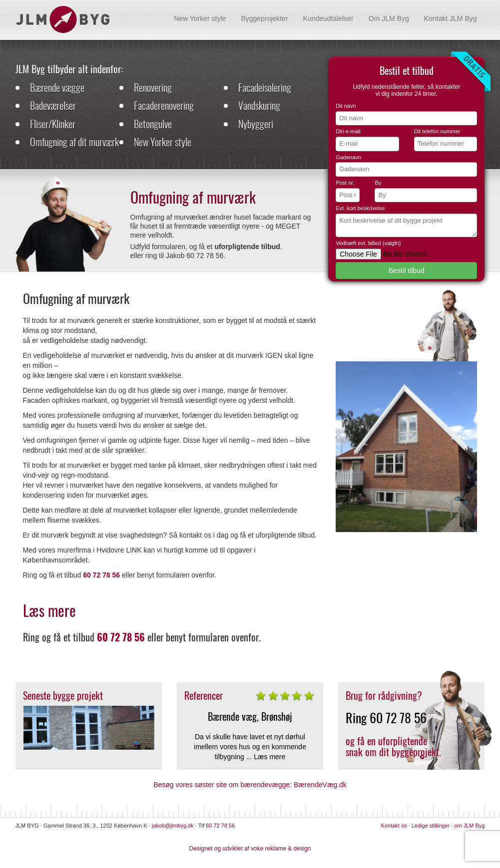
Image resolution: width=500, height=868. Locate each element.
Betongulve (153, 124)
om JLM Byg (469, 826)
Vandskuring (259, 105)
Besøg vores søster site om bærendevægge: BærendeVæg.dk (250, 785)
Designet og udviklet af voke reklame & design (250, 849)
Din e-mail (348, 131)
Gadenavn (348, 157)
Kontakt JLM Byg (451, 18)
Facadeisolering (265, 87)
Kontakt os (394, 826)
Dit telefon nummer (437, 131)
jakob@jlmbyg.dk (173, 826)
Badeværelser (53, 105)
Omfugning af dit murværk (74, 142)
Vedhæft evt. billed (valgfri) (368, 243)
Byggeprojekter (264, 18)
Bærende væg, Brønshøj (250, 716)
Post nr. (345, 183)
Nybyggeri (256, 124)
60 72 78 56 (398, 718)
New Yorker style (200, 18)
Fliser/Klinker (53, 124)
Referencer (204, 695)
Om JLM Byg (389, 18)
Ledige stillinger (431, 826)
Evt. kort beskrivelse (360, 208)
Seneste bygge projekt (63, 695)
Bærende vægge (57, 87)
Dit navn (346, 106)
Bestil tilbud (407, 271)
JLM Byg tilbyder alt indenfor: (69, 69)
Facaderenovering (164, 105)
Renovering (153, 87)
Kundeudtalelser (328, 18)
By (378, 183)
